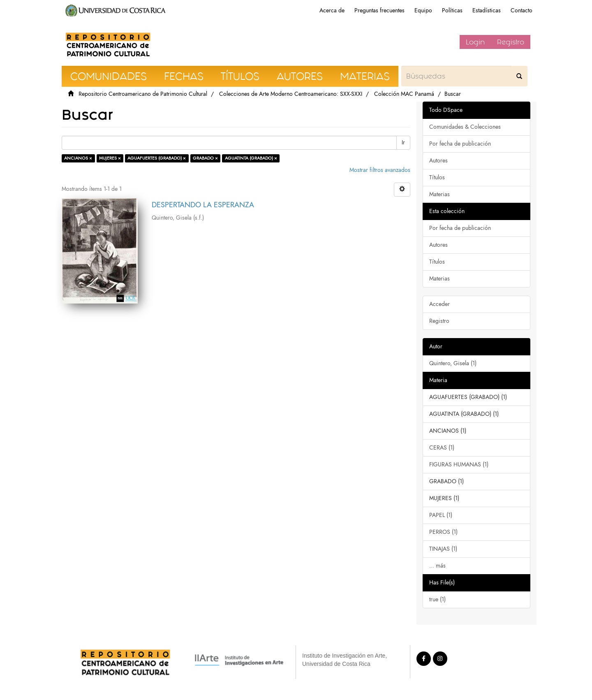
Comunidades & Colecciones (465, 127)
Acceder (439, 304)
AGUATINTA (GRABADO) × (251, 158)
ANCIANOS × (78, 158)
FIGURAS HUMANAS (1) (459, 465)
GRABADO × (205, 158)
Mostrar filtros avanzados (380, 170)
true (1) (437, 599)
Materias (439, 194)
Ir (403, 143)
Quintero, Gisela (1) (453, 363)
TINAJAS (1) (443, 549)
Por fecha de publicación (460, 144)
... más (437, 566)
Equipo (423, 10)
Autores (438, 161)
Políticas (452, 10)
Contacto (521, 10)
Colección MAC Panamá (404, 94)
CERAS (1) (442, 448)
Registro (511, 42)
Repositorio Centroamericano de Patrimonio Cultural (143, 94)
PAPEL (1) (441, 515)
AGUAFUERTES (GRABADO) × (157, 158)
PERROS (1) (443, 532)
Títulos (437, 177)
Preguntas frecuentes (379, 10)
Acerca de (332, 10)
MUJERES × (110, 158)
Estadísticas (487, 10)
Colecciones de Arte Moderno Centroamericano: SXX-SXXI (291, 94)
